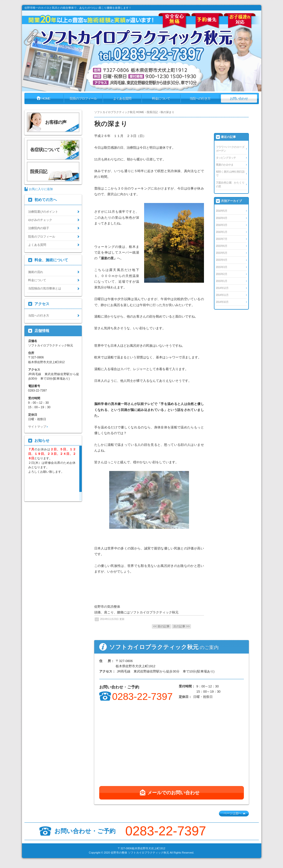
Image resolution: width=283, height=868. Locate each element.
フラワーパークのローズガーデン (230, 149)
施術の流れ (36, 272)
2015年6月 (222, 246)
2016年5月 (222, 211)
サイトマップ (37, 427)
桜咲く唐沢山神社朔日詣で (230, 173)
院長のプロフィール (42, 237)
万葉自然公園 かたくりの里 (230, 184)
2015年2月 (222, 274)
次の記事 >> (181, 626)
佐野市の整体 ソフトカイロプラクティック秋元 (140, 853)
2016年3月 (222, 225)
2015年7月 (222, 239)
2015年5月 (222, 253)
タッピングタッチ (226, 158)
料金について (37, 280)
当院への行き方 (39, 316)
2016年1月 (222, 232)
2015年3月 (222, 267)
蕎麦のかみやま (225, 165)
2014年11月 (222, 295)
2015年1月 (222, 281)
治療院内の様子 (39, 228)
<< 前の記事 (161, 626)
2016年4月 (222, 218)
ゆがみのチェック (40, 220)
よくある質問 (37, 245)
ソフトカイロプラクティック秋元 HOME (119, 112)
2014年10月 (222, 302)
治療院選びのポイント (43, 212)
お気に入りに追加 (41, 189)
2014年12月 (222, 288)
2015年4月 (222, 260)
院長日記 (152, 112)
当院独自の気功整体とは (45, 288)
